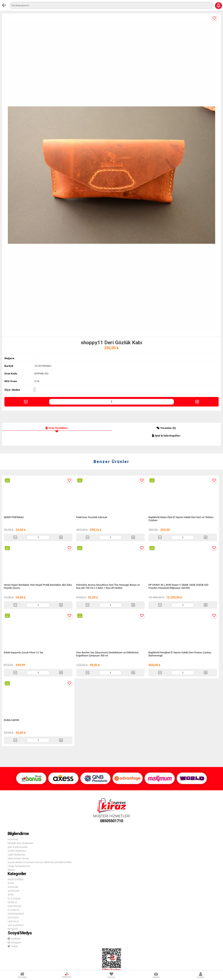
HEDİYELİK (13, 922)
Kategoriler (67, 975)
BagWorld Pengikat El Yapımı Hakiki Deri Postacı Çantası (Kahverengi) (180, 654)
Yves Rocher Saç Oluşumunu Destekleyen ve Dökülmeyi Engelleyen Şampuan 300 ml (107, 654)
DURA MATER (11, 720)
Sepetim (156, 975)
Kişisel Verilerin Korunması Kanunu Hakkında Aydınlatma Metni (40, 862)
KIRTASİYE (13, 918)
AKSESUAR (13, 891)
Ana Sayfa (22, 975)
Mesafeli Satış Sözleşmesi (21, 843)
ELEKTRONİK (15, 906)
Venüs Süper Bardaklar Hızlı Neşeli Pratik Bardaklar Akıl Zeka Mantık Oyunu (38, 586)
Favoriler (111, 975)
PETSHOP (13, 929)
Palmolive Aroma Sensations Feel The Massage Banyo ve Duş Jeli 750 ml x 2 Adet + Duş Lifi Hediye (108, 586)
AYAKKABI (13, 887)
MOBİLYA (12, 902)
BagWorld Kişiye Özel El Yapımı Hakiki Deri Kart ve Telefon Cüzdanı (181, 519)
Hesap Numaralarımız (19, 866)
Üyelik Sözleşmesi (17, 855)
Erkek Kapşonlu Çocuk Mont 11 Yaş (24, 652)
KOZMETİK (13, 910)
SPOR (11, 895)
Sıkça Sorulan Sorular (18, 859)
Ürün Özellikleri (57, 428)
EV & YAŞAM (14, 899)
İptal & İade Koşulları (166, 436)
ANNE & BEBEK (16, 880)
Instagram (14, 943)
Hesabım (201, 975)
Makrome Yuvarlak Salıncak (92, 517)
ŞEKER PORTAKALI (14, 517)
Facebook (14, 939)
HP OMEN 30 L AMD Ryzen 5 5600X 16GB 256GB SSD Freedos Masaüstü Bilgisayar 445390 (178, 586)
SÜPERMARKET (16, 914)
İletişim (11, 870)
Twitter (13, 946)
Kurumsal (13, 839)
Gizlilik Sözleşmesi (17, 851)
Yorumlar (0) (166, 428)
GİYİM (11, 883)
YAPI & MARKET (16, 925)
